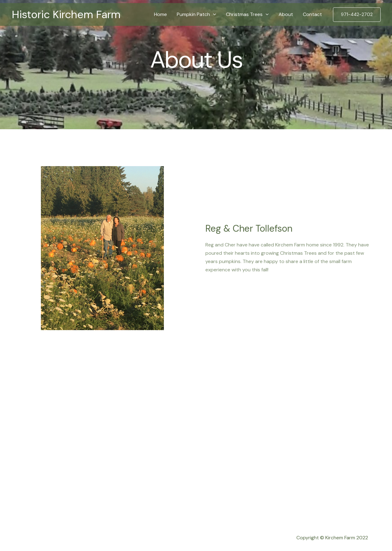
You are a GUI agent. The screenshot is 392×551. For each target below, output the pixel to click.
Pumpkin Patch (196, 14)
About (286, 14)
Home (160, 14)
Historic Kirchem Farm (66, 14)
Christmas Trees (247, 14)
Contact (312, 14)
